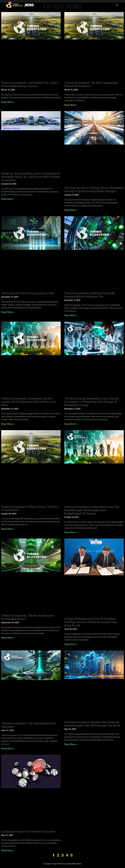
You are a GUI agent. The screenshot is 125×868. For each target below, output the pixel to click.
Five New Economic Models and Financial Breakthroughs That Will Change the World (92, 724)
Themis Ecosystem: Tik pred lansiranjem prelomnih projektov (91, 84)
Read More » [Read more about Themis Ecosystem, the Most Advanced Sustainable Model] (8, 638)
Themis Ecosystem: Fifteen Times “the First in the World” (30, 508)
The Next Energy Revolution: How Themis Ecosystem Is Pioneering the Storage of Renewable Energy (91, 402)
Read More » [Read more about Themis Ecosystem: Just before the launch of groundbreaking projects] (8, 102)
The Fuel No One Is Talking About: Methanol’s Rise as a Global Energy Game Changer (94, 190)
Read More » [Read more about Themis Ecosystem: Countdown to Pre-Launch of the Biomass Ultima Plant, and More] (8, 424)
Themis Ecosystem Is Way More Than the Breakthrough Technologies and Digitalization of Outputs (92, 510)
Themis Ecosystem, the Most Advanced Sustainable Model (28, 617)
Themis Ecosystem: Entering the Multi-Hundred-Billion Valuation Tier (90, 295)
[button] (117, 5)
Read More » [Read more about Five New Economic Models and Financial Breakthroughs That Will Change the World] (71, 744)
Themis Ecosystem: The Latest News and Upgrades (28, 725)
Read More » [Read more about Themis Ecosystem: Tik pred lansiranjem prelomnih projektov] (71, 105)
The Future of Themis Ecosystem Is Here (28, 293)
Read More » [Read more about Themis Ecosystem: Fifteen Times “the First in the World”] (8, 529)
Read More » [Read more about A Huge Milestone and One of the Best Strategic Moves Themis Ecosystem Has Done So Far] (71, 644)
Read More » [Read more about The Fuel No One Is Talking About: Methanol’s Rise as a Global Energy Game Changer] (71, 210)
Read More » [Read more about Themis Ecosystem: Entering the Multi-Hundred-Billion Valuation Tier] (71, 315)
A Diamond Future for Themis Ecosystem (28, 832)
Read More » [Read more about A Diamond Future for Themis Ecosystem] (8, 850)
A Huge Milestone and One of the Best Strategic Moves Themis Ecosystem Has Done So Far (91, 622)
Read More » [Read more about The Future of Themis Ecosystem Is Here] (8, 312)
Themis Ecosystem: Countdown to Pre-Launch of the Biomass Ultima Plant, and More (28, 402)
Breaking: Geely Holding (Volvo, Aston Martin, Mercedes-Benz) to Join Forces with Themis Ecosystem (31, 177)
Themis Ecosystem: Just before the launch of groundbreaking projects (30, 84)
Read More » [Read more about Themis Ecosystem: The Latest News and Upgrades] (8, 748)
